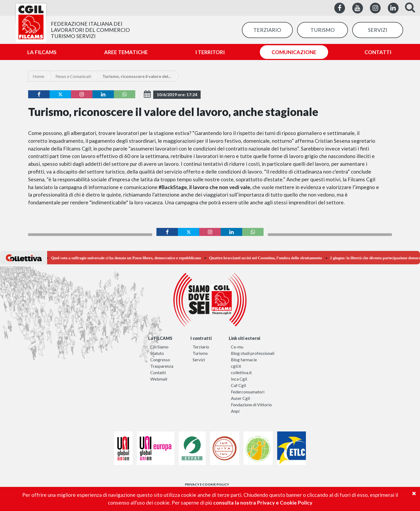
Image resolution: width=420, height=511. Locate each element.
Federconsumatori (248, 392)
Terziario (201, 347)
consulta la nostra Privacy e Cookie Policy (263, 503)
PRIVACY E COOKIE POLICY (207, 484)
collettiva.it (241, 372)
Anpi (235, 411)
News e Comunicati (73, 76)
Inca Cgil (239, 379)
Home (38, 76)
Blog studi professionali (253, 353)
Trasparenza (162, 366)
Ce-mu (237, 347)
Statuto (157, 353)
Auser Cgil (240, 398)
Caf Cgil (238, 385)
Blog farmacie (244, 360)
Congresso (160, 360)
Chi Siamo (159, 347)
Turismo (200, 353)
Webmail (159, 379)
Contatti (158, 372)
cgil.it (236, 366)
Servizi (199, 360)
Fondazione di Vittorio (251, 405)
